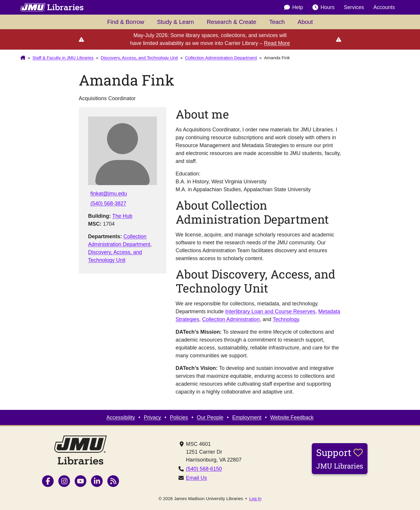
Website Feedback (292, 417)
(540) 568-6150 (204, 469)
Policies (179, 417)
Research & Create (232, 22)
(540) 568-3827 (108, 203)
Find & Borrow (126, 22)
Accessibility (121, 417)
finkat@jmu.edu (109, 194)
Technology (286, 319)
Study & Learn (175, 22)
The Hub (122, 216)
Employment (247, 417)
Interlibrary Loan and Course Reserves (270, 311)
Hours (323, 7)
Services (354, 7)
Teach (277, 22)
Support (340, 458)
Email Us (197, 478)
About (305, 22)
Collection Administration (231, 319)
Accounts (384, 7)
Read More (277, 43)
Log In (256, 498)
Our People (210, 417)
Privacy (152, 417)
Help (294, 7)
